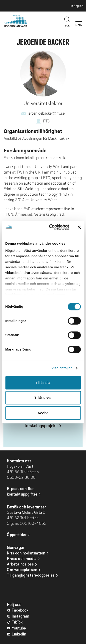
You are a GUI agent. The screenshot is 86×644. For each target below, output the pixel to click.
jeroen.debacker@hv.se (46, 113)
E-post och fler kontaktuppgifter (22, 491)
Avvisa (43, 413)
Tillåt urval (43, 398)
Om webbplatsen (22, 569)
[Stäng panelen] (79, 227)
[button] (79, 17)
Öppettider (17, 534)
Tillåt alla (43, 383)
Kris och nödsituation (26, 553)
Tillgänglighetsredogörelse (31, 575)
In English (77, 6)
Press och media (22, 558)
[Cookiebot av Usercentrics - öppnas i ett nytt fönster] (51, 227)
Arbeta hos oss (20, 564)
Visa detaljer (62, 368)
